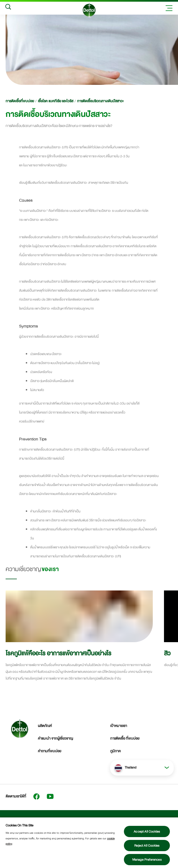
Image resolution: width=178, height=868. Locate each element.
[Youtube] (50, 796)
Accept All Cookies (147, 831)
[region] (89, 842)
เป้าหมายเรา (119, 726)
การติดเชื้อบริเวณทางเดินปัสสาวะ (100, 101)
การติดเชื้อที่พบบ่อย (20, 101)
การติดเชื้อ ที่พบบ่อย (125, 739)
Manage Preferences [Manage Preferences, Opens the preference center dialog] (147, 860)
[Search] (8, 8)
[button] (142, 768)
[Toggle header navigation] (169, 8)
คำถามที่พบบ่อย (49, 751)
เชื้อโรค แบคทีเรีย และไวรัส (56, 101)
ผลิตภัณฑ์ (45, 726)
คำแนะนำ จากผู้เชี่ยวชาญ (55, 739)
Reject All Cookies (147, 846)
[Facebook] (36, 796)
